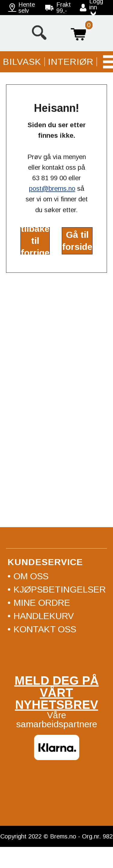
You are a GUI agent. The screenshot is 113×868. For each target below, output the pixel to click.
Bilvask (22, 62)
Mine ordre (42, 603)
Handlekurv (78, 33)
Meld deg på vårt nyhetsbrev (57, 693)
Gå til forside (77, 241)
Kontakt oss (45, 629)
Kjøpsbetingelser (60, 589)
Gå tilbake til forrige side (35, 241)
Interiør (71, 62)
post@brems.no (52, 189)
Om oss (31, 576)
